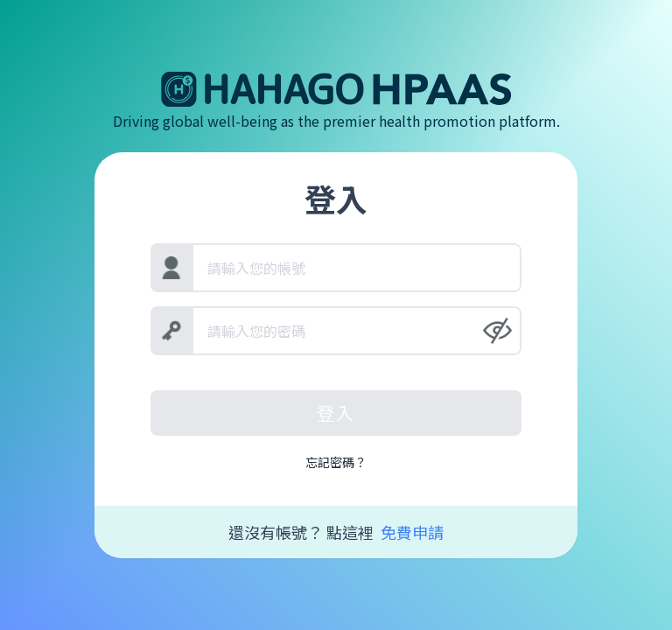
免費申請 (412, 532)
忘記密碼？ (336, 462)
